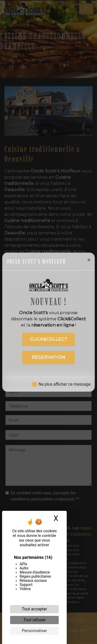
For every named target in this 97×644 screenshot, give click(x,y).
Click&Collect (49, 339)
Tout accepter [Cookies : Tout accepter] (34, 609)
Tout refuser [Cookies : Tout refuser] (34, 620)
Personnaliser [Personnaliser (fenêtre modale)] (34, 631)
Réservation (49, 357)
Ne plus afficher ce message (65, 384)
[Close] (89, 260)
